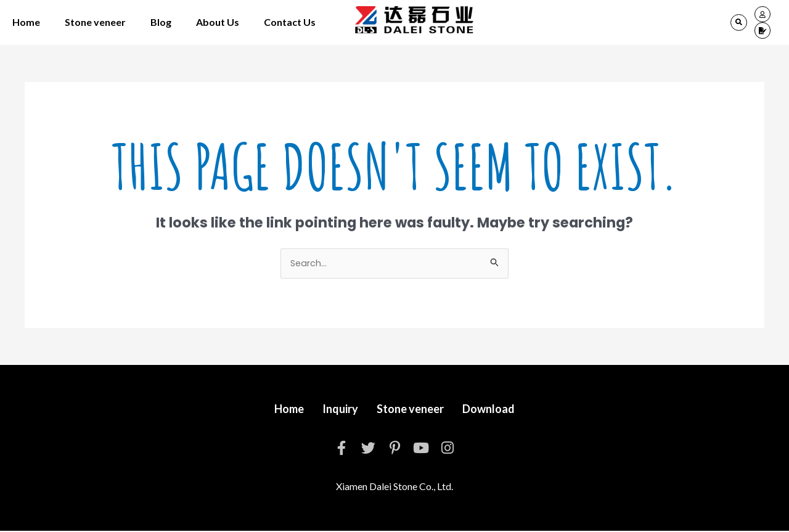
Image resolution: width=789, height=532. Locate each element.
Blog (161, 22)
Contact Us (290, 22)
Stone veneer (95, 22)
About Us (218, 22)
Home (26, 22)
